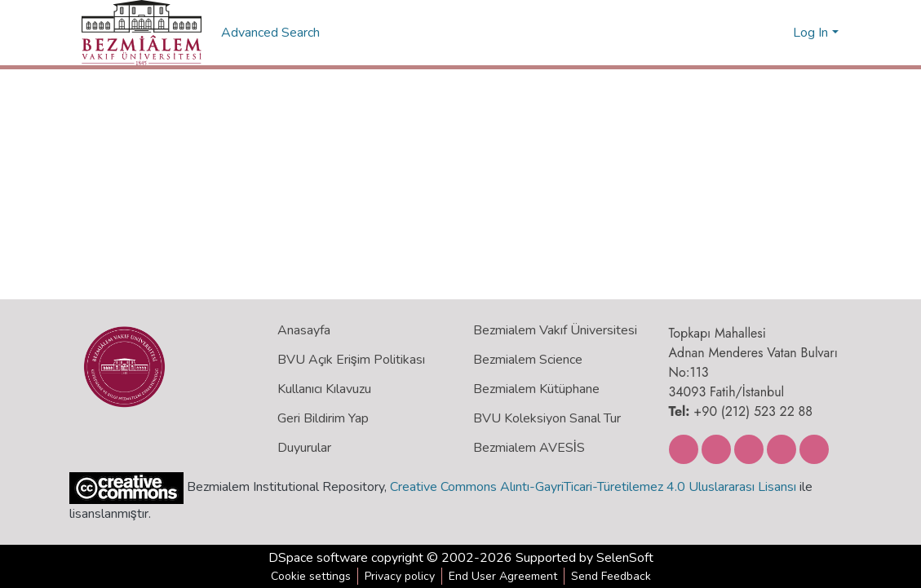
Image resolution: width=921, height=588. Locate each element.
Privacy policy (400, 576)
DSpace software (318, 558)
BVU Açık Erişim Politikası (351, 360)
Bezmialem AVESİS (529, 448)
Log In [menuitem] (810, 33)
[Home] (142, 33)
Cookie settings (311, 576)
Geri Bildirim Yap (323, 418)
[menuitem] (778, 33)
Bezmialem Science (528, 360)
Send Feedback (611, 576)
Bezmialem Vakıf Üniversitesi (555, 330)
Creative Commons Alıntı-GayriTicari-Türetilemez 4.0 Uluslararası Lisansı (593, 487)
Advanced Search (272, 33)
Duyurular (304, 448)
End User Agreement (503, 576)
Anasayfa (304, 330)
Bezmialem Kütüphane (536, 389)
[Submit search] (754, 33)
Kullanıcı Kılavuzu (324, 389)
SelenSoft (625, 558)
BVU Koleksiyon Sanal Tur (547, 418)
